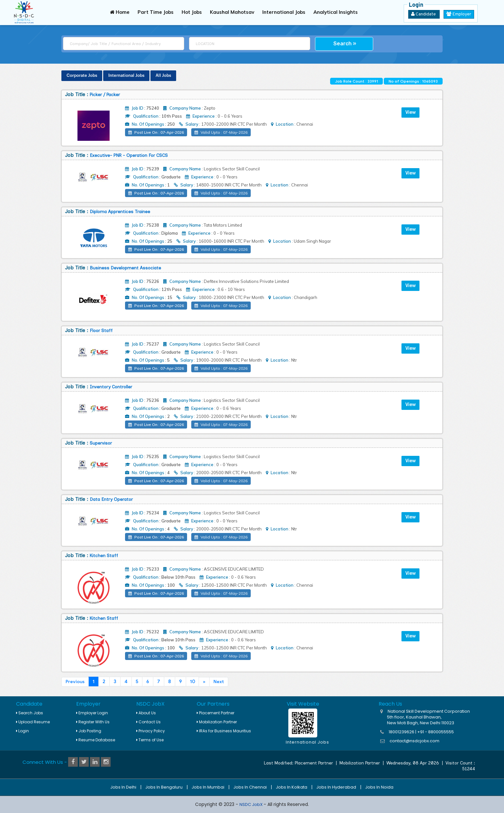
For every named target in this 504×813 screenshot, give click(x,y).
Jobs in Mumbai (208, 787)
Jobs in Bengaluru (164, 787)
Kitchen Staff (104, 556)
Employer (459, 14)
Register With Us (93, 722)
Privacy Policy (151, 731)
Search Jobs (30, 713)
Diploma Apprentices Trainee (120, 212)
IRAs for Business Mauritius (224, 731)
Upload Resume (33, 722)
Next (219, 682)
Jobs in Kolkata (292, 787)
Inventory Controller (111, 387)
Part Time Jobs (156, 12)
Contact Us (148, 722)
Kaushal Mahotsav (232, 12)
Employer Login (92, 713)
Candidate (424, 14)
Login (22, 731)
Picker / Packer (105, 95)
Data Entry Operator (111, 499)
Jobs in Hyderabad (336, 787)
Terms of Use (150, 740)
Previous (75, 682)
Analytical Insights (336, 12)
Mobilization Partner (217, 722)
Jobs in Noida (379, 787)
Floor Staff (101, 331)
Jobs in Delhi (123, 787)
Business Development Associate (125, 268)
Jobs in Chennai (250, 787)
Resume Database (96, 740)
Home (120, 12)
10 (193, 682)
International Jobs (284, 12)
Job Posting (89, 731)
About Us (146, 713)
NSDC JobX (252, 804)
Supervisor (101, 443)
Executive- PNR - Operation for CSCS (129, 155)
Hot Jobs (192, 12)
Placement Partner (216, 713)
